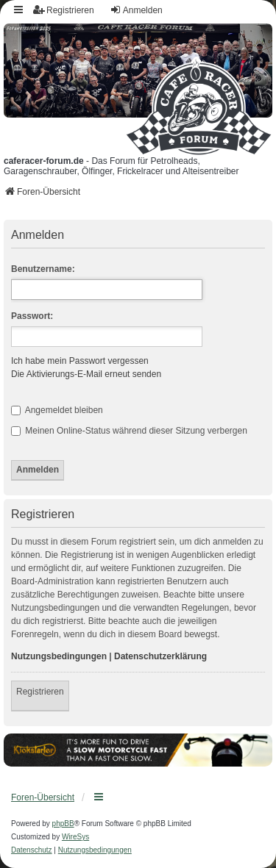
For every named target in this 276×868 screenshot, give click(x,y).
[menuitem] (32, 850)
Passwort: (32, 316)
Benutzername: (43, 269)
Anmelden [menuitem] (136, 10)
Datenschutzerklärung (160, 656)
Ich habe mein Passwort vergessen (80, 361)
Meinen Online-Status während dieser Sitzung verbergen (129, 431)
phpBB (63, 824)
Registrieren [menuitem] (64, 10)
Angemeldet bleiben (57, 410)
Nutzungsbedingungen (59, 656)
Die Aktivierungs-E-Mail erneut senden (86, 374)
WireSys (75, 837)
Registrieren (40, 692)
